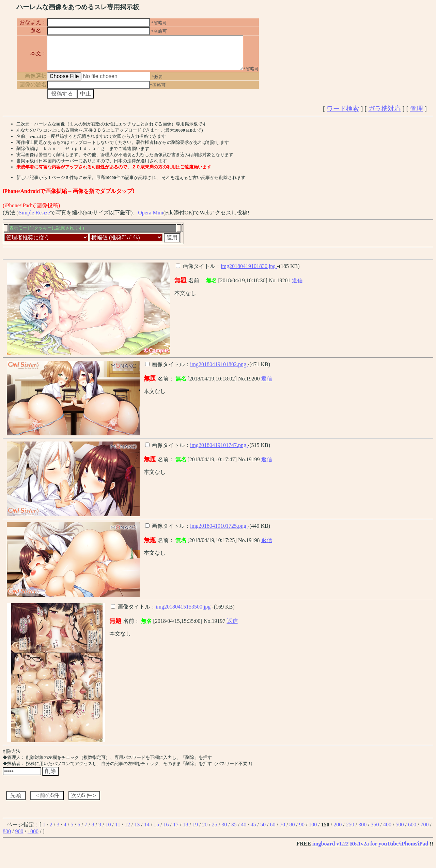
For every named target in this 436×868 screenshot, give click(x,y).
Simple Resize (34, 219)
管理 (417, 115)
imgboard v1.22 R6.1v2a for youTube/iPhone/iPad (371, 850)
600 (412, 831)
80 (292, 831)
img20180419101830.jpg (249, 272)
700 (424, 831)
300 (362, 831)
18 (185, 831)
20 (205, 831)
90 (302, 831)
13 (137, 831)
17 (176, 831)
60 (273, 831)
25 (215, 831)
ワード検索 (343, 115)
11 (118, 831)
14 (147, 831)
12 (127, 831)
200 (338, 831)
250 (350, 831)
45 (253, 831)
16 (166, 831)
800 (7, 837)
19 (195, 831)
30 (224, 831)
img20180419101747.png (219, 451)
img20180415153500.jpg (184, 613)
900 (19, 837)
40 (244, 831)
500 (400, 831)
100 (313, 831)
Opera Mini (151, 219)
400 (387, 831)
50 (263, 831)
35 (234, 831)
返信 (297, 287)
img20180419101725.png (219, 532)
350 (375, 831)
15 (156, 831)
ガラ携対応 (384, 115)
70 (282, 831)
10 (108, 831)
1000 (33, 837)
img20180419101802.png (219, 370)
